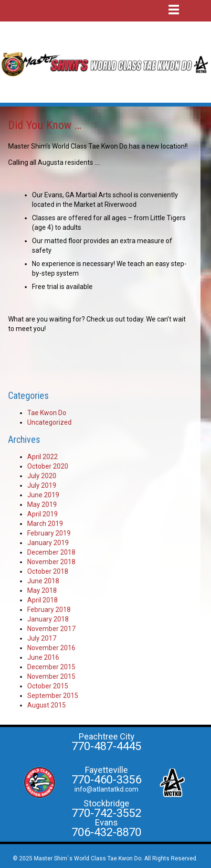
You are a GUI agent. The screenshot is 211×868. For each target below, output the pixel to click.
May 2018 (42, 590)
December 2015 (51, 667)
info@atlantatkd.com (106, 789)
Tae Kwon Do (47, 413)
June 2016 (43, 657)
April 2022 (42, 457)
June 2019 (43, 495)
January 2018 (48, 619)
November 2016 (51, 648)
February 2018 (49, 610)
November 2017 (51, 629)
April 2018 (42, 600)
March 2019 (45, 524)
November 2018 (51, 562)
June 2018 (43, 581)
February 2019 (49, 533)
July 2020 (42, 476)
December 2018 (51, 552)
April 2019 (42, 514)
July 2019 (42, 485)
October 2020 (48, 466)
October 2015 (48, 686)
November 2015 (51, 676)
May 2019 (42, 504)
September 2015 (53, 696)
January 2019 (48, 543)
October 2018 (48, 571)
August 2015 (47, 705)
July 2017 (42, 638)
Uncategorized (49, 422)
